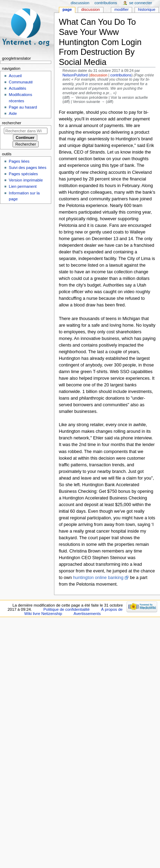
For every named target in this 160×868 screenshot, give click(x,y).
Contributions (106, 3)
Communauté (21, 82)
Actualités (17, 88)
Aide (13, 113)
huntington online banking (98, 578)
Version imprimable (26, 180)
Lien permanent (23, 186)
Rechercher (12, 123)
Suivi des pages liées (28, 168)
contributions (121, 75)
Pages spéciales (23, 174)
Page (67, 9)
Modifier (121, 9)
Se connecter (141, 3)
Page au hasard (23, 107)
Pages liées (19, 161)
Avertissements (87, 614)
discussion (99, 75)
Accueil (15, 76)
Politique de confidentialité (66, 609)
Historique (147, 9)
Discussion (90, 9)
